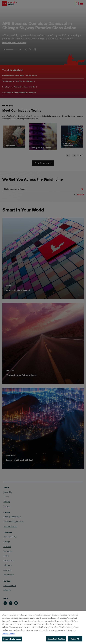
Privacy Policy (9, 636)
